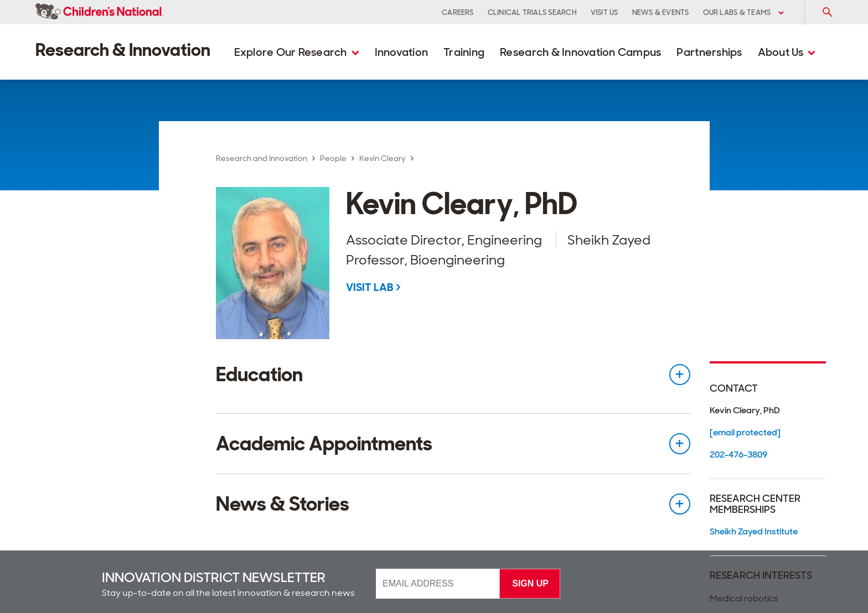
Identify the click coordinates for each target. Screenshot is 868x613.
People (333, 158)
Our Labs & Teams (743, 12)
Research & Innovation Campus (580, 52)
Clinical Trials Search (532, 12)
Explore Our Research (297, 52)
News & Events (661, 12)
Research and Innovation (262, 158)
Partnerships (709, 52)
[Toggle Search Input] (827, 12)
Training (464, 52)
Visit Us (604, 12)
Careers (458, 12)
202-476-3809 (738, 454)
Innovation (402, 52)
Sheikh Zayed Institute (754, 531)
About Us (787, 52)
